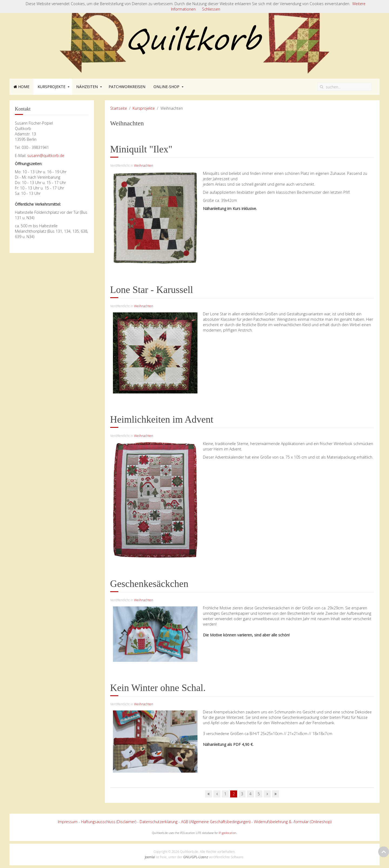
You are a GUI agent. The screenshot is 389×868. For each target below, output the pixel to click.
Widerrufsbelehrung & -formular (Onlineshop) (293, 822)
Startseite (119, 108)
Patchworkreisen (127, 87)
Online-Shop (166, 87)
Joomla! (150, 857)
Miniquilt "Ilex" (141, 149)
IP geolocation (227, 833)
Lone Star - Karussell (152, 290)
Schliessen (211, 9)
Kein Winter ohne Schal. (158, 688)
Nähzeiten (87, 87)
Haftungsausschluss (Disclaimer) (109, 822)
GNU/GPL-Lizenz (196, 857)
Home (21, 87)
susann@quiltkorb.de (46, 156)
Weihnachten (144, 166)
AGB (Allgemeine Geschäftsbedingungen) (216, 822)
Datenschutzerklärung (159, 822)
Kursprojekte (51, 87)
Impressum (68, 822)
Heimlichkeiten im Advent (162, 419)
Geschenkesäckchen (149, 584)
